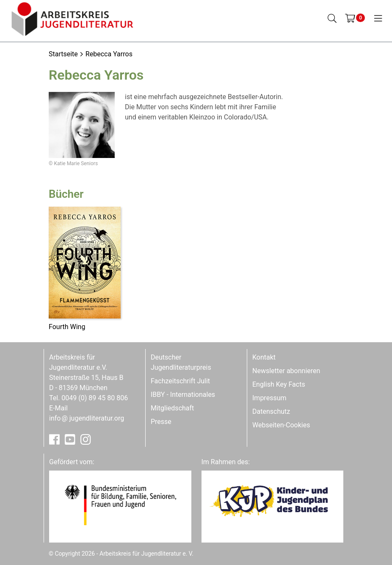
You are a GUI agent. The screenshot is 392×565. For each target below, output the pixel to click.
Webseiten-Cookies (281, 425)
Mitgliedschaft (172, 408)
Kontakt (264, 357)
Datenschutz (271, 411)
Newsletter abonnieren (286, 371)
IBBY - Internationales (183, 395)
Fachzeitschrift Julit (180, 381)
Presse (161, 422)
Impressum (269, 398)
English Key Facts (279, 384)
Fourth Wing (67, 327)
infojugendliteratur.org (87, 418)
